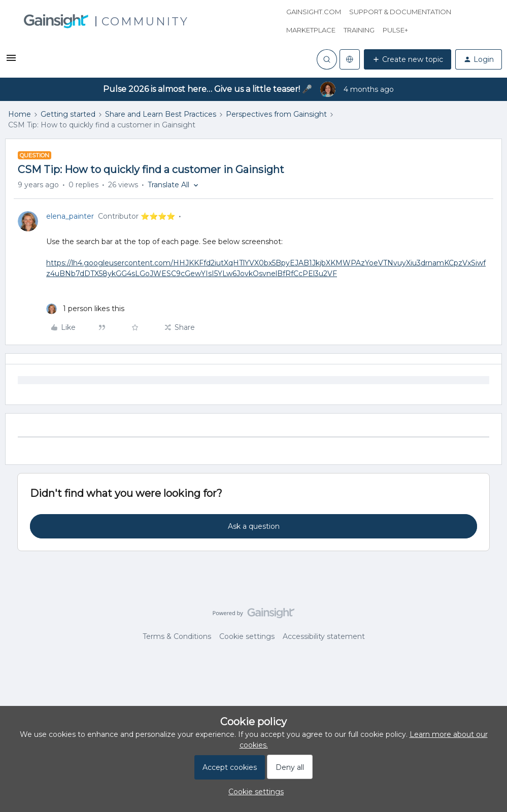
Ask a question (254, 526)
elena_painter (70, 216)
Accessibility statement (324, 636)
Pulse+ (395, 30)
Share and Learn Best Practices (161, 114)
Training (359, 30)
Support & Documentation (400, 12)
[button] (11, 61)
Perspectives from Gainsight (276, 114)
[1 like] (85, 309)
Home (20, 114)
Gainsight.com (314, 12)
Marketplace (311, 30)
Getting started (68, 114)
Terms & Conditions (177, 636)
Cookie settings (247, 636)
